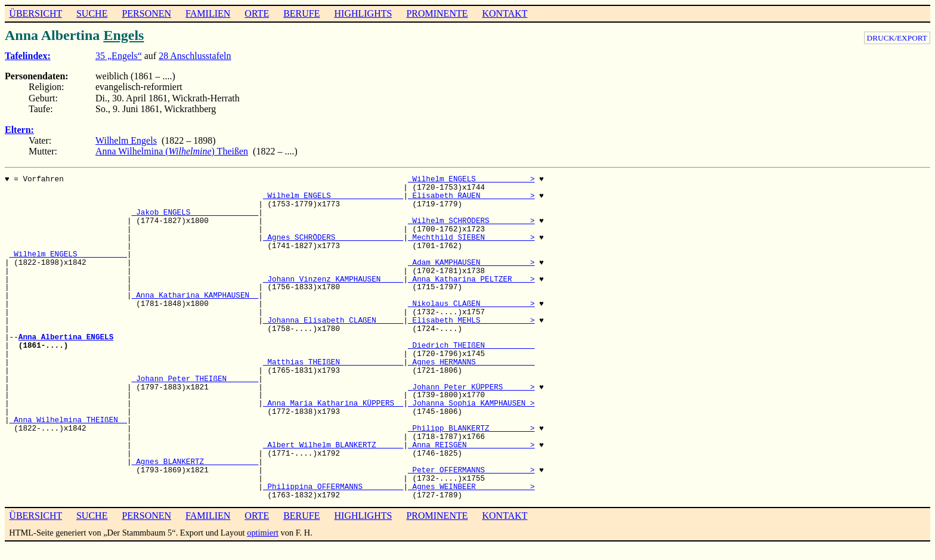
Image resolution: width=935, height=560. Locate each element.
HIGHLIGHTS (363, 13)
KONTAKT (504, 13)
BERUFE (301, 13)
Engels (123, 35)
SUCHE (92, 13)
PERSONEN (146, 13)
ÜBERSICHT (35, 13)
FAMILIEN (208, 13)
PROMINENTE (437, 13)
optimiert (263, 533)
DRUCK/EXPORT (897, 38)
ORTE (257, 13)
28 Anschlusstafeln (195, 56)
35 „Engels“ (119, 56)
